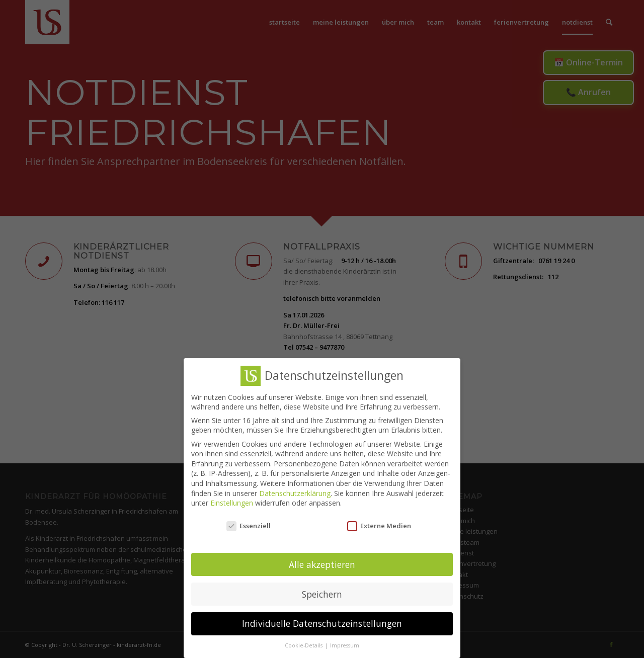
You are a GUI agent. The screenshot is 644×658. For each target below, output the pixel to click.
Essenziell (249, 523)
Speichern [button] (322, 591)
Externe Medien (379, 523)
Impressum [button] (345, 642)
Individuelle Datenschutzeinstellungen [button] (322, 620)
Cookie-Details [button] (304, 642)
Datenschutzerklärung (295, 490)
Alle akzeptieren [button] (322, 561)
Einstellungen (232, 500)
